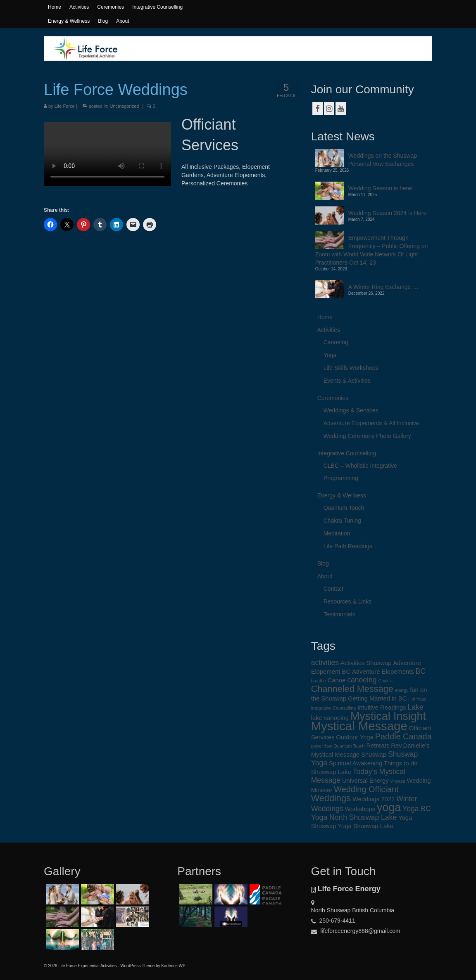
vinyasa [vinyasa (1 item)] (397, 781)
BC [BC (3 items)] (421, 671)
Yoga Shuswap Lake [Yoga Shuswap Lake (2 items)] (365, 826)
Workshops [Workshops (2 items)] (360, 809)
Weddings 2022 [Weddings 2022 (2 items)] (374, 799)
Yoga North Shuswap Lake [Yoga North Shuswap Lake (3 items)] (354, 817)
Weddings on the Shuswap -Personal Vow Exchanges (384, 160)
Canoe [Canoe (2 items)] (337, 680)
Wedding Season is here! (381, 188)
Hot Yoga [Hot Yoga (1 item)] (417, 699)
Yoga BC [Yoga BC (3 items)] (417, 809)
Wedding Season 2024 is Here (388, 213)
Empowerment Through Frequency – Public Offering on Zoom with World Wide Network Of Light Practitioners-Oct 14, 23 (372, 250)
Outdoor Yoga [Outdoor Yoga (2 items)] (355, 737)
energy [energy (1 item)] (402, 690)
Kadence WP (173, 966)
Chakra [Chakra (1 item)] (385, 681)
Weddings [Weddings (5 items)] (331, 798)
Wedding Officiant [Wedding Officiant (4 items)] (366, 789)
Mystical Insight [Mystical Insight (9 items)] (388, 716)
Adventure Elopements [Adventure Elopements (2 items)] (383, 672)
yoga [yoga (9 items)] (389, 807)
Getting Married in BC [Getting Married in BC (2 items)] (377, 698)
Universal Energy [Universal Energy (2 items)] (365, 781)
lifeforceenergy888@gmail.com (356, 931)
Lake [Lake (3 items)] (415, 707)
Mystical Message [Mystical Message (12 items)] (359, 726)
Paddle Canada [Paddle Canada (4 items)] (403, 736)
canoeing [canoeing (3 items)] (362, 680)
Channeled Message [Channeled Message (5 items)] (352, 689)
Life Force (65, 106)
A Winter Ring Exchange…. (383, 287)
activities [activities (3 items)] (325, 663)
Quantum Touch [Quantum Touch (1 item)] (349, 746)
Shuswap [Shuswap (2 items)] (374, 755)
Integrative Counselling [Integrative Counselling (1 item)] (333, 708)
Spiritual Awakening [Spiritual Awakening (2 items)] (356, 763)
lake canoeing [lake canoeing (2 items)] (330, 718)
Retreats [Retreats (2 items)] (378, 746)
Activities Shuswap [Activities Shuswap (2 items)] (366, 663)
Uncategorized (124, 106)
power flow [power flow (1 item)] (322, 746)
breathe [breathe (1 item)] (319, 681)
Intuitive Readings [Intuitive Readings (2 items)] (382, 708)
